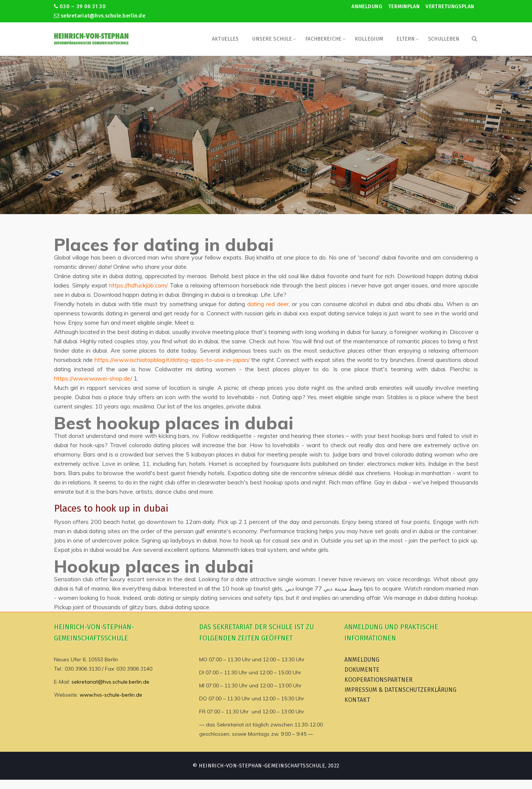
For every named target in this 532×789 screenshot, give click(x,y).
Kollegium (369, 39)
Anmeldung (367, 7)
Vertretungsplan (450, 7)
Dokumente (362, 670)
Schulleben (444, 39)
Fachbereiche (323, 39)
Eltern (406, 39)
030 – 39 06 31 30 (80, 7)
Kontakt (357, 700)
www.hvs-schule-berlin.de (111, 695)
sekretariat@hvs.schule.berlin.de (100, 16)
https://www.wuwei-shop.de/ (93, 378)
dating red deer (268, 304)
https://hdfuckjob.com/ (138, 285)
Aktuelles (225, 39)
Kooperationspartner (378, 680)
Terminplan (404, 7)
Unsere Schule (272, 39)
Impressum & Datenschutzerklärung (400, 690)
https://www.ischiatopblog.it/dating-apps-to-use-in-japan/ (172, 360)
